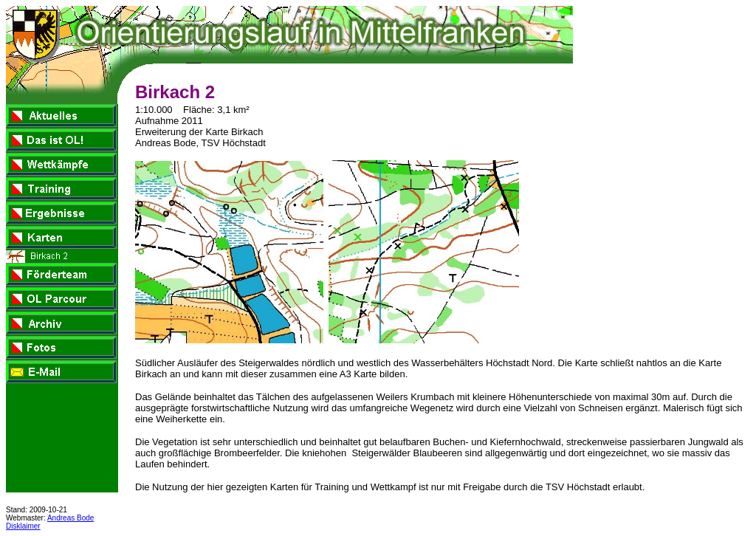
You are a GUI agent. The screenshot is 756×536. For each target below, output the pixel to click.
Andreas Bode (71, 518)
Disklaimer (23, 526)
